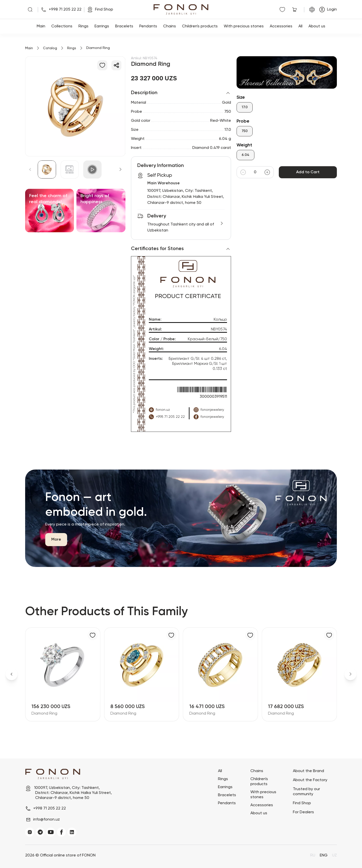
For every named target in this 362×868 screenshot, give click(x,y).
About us (317, 26)
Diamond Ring (44, 714)
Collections (62, 26)
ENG (324, 855)
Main (41, 26)
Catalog (50, 48)
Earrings (102, 26)
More (56, 540)
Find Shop (302, 803)
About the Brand (308, 771)
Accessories (281, 26)
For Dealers (303, 812)
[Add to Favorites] (102, 65)
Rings (83, 26)
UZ (334, 855)
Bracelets (124, 26)
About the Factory (310, 780)
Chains (170, 26)
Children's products (200, 26)
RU (313, 855)
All (300, 26)
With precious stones (244, 26)
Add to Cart (308, 172)
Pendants (148, 26)
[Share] (116, 65)
